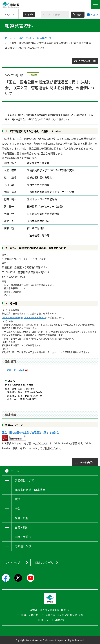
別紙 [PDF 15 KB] (16, 370)
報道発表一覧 (44, 38)
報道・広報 (25, 38)
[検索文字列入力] (55, 15)
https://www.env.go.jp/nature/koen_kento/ (24, 317)
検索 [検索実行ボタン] (79, 14)
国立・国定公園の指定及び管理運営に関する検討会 (30, 432)
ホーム (9, 38)
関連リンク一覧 (44, 562)
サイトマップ (13, 562)
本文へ (8, 14)
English (29, 14)
